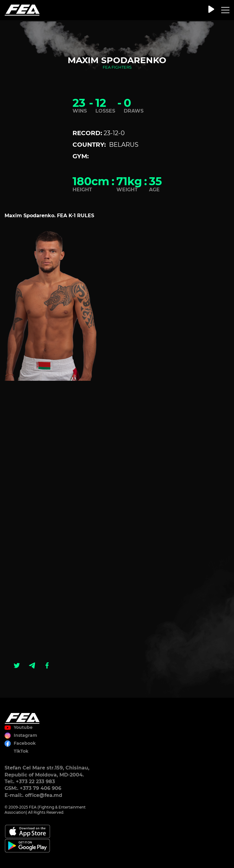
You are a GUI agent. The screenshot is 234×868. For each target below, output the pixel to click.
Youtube (23, 727)
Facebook (25, 743)
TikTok (21, 751)
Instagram (25, 735)
